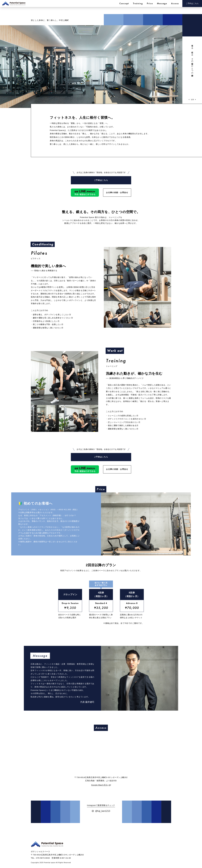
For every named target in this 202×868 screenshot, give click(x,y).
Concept (124, 3)
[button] (189, 100)
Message (162, 3)
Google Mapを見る (99, 791)
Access (175, 3)
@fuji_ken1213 (101, 817)
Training (138, 3)
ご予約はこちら (192, 3)
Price (150, 3)
